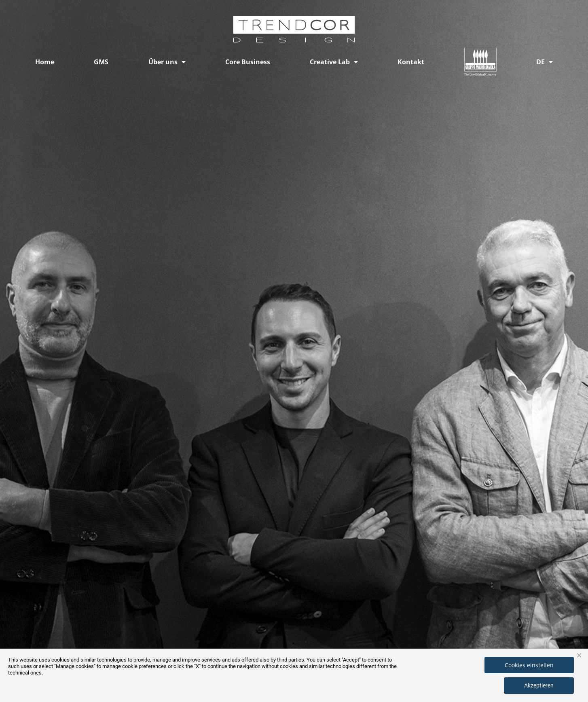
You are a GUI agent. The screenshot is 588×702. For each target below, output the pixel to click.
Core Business (248, 62)
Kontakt (411, 62)
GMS (101, 62)
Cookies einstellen (529, 665)
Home (45, 62)
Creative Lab (334, 62)
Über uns (167, 62)
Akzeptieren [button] (539, 685)
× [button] (579, 655)
